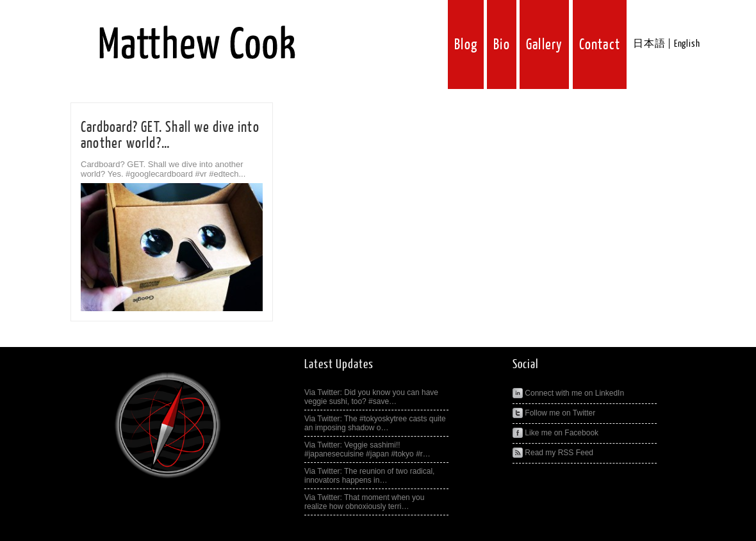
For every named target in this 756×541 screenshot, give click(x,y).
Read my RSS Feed (553, 453)
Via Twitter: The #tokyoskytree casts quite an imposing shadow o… (375, 423)
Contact (600, 44)
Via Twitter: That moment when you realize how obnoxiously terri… (364, 502)
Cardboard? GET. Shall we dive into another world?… (170, 135)
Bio (502, 44)
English (687, 44)
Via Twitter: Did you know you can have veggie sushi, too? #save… (371, 397)
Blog (466, 44)
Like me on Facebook (555, 433)
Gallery (544, 44)
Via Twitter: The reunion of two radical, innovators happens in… (369, 476)
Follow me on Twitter (554, 413)
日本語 (649, 44)
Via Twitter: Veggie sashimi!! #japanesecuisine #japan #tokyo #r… (367, 449)
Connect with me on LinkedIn (568, 393)
